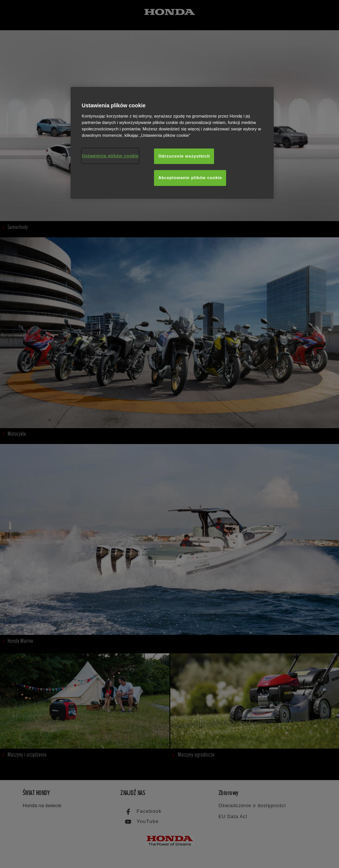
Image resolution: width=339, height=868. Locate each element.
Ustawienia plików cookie (110, 156)
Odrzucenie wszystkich (184, 156)
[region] (172, 143)
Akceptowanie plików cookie (190, 178)
